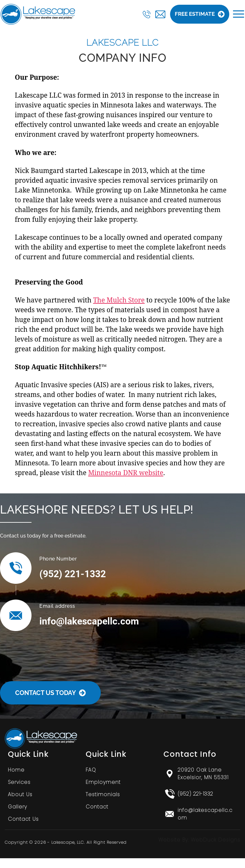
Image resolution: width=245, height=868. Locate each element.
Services (19, 782)
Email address (57, 606)
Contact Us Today (50, 693)
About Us (20, 794)
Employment (103, 782)
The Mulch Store (119, 300)
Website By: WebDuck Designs (199, 840)
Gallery (17, 807)
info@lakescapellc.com (89, 621)
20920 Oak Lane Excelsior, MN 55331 (203, 774)
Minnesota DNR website (126, 473)
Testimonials (103, 794)
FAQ (91, 770)
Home (16, 770)
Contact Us (23, 819)
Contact (97, 807)
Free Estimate (200, 14)
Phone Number (58, 559)
